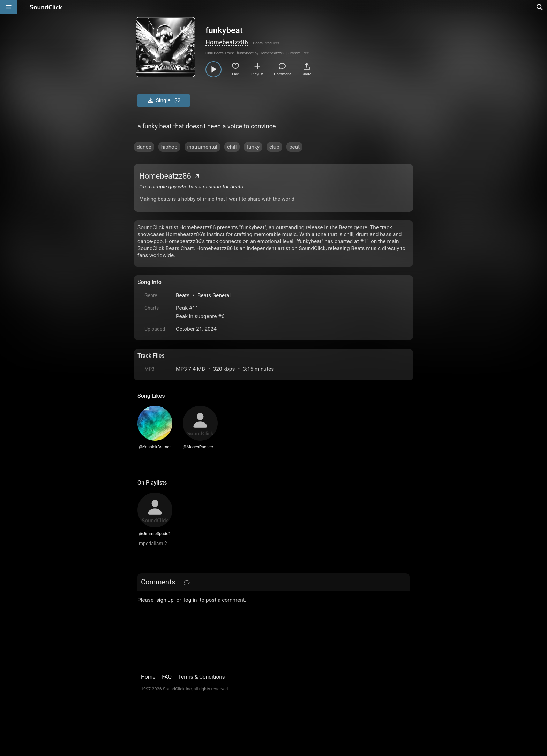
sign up (165, 600)
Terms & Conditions (202, 677)
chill (232, 147)
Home (148, 677)
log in (190, 600)
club (274, 147)
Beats (183, 295)
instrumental (202, 147)
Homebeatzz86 (227, 42)
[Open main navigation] (9, 7)
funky (253, 147)
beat (294, 147)
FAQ (167, 677)
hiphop (169, 147)
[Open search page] (540, 7)
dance (144, 147)
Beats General (214, 295)
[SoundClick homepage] (46, 7)
